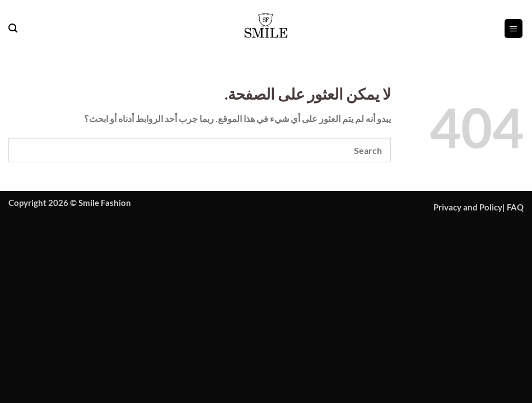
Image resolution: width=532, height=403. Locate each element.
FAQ (515, 207)
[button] (514, 28)
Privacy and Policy (468, 207)
